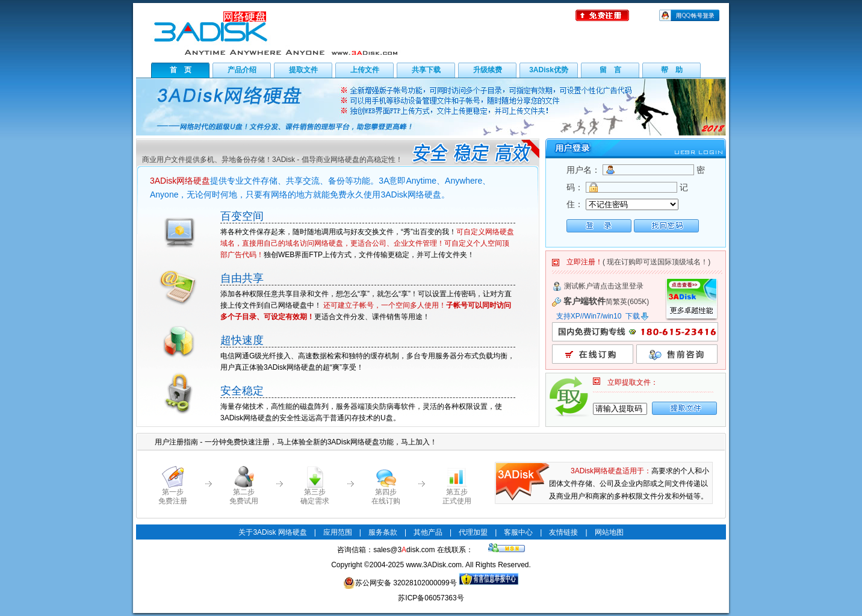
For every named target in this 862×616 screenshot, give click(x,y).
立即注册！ (584, 262)
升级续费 (488, 70)
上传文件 (365, 70)
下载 (637, 316)
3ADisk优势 (549, 70)
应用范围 (338, 532)
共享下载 (426, 70)
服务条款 (383, 532)
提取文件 (303, 70)
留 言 (610, 70)
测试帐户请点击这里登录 (604, 286)
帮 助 (672, 70)
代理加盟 (473, 532)
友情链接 (563, 532)
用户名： (583, 170)
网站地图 (609, 532)
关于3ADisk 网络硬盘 (272, 532)
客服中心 (518, 532)
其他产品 (428, 532)
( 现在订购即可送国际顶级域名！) (656, 262)
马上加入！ (419, 442)
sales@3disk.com (404, 550)
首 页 (181, 70)
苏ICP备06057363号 (431, 598)
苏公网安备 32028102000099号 (400, 583)
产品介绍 (242, 70)
